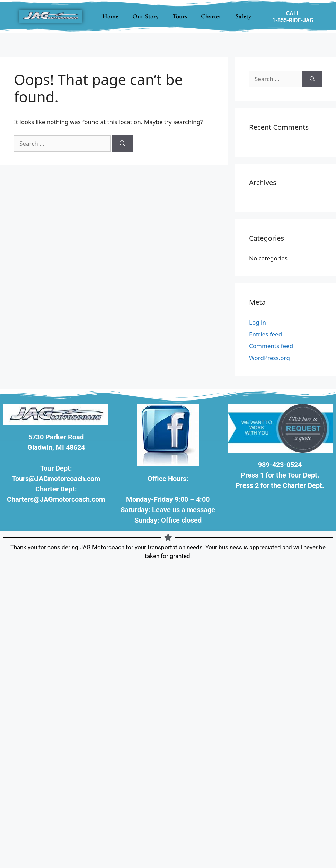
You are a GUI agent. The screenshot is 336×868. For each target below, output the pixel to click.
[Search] (122, 144)
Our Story (145, 16)
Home (110, 16)
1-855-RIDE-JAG (293, 20)
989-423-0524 (280, 465)
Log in (258, 322)
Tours (180, 16)
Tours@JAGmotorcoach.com (56, 479)
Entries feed (266, 334)
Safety (243, 16)
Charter (211, 16)
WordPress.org (269, 358)
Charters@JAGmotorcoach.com (56, 499)
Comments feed (271, 346)
